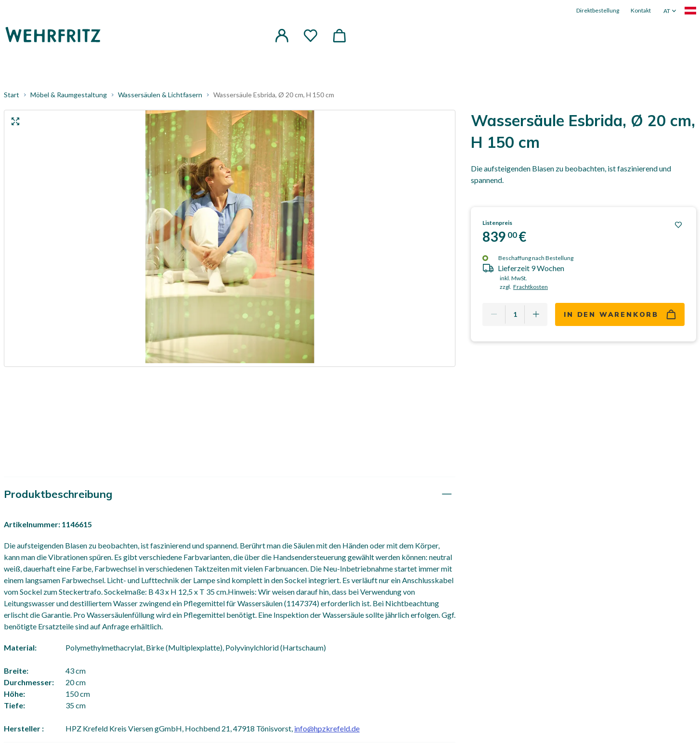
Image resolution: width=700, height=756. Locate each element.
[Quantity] (515, 314)
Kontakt (641, 10)
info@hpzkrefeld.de (327, 728)
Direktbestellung (598, 10)
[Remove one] (494, 314)
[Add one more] (536, 314)
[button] (282, 36)
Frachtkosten (531, 287)
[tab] (230, 494)
